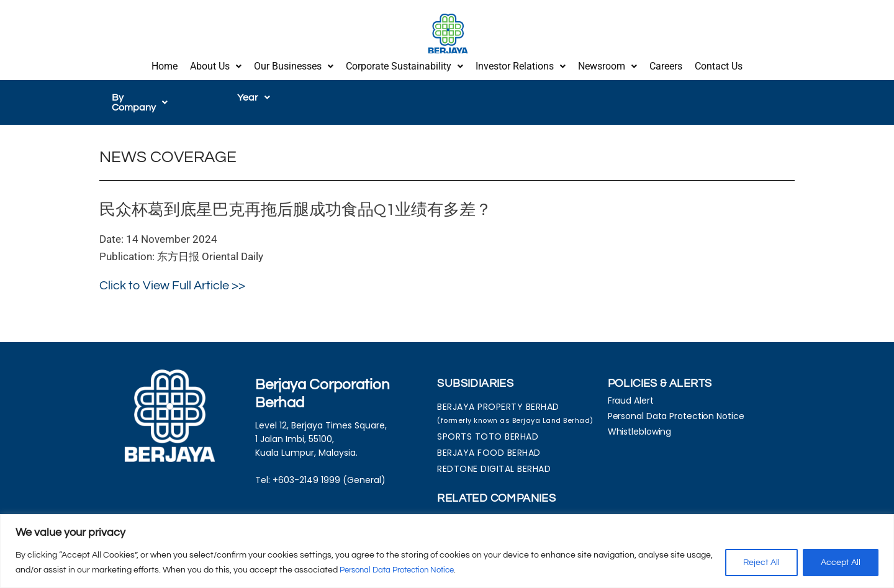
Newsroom (607, 64)
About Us (216, 64)
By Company (147, 93)
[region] (447, 551)
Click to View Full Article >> (172, 271)
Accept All (841, 563)
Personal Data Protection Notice (403, 570)
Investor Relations (521, 64)
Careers (666, 64)
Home (165, 64)
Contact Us (719, 64)
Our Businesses (294, 64)
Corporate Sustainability (404, 64)
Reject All (761, 563)
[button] (216, 64)
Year (254, 93)
